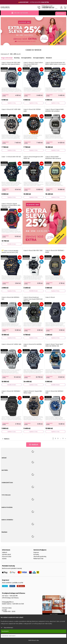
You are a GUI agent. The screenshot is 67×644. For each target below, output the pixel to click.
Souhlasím (5, 631)
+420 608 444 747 (48, 7)
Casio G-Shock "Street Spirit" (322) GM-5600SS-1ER (54, 345)
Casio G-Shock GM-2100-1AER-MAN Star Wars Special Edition (11, 63)
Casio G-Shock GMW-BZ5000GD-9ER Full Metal (53, 158)
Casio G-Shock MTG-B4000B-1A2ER (33, 345)
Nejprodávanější (7, 58)
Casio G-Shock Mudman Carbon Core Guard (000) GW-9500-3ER (33, 299)
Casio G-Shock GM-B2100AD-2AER (55, 392)
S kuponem (6, 95)
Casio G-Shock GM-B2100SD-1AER (11, 298)
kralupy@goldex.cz (8, 602)
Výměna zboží (6, 554)
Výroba (4, 559)
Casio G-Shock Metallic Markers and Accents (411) (10, 251)
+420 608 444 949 (18, 604)
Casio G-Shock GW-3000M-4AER (32, 110)
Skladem (49, 58)
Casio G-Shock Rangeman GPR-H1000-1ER (33, 158)
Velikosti (5, 552)
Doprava (36, 552)
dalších (34, 445)
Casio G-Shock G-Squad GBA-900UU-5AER (33, 392)
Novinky (17, 58)
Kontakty (36, 554)
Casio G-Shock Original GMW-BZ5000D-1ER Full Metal (55, 110)
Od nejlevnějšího (39, 58)
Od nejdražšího (26, 58)
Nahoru (6, 439)
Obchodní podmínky (40, 557)
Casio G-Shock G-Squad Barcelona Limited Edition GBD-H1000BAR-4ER (11, 205)
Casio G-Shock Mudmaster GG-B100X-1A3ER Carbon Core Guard (55, 63)
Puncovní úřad (7, 557)
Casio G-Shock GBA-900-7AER (33, 251)
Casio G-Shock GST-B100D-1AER (11, 344)
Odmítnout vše (34, 640)
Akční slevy (61, 13)
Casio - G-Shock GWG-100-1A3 (11, 157)
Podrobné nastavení (9, 636)
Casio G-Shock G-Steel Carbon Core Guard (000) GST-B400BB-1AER (33, 64)
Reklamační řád (38, 559)
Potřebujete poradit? (47, 6)
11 (63, 439)
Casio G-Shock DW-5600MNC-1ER (11, 392)
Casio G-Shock (50, 297)
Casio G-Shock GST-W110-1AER (11, 109)
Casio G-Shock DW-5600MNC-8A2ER (55, 251)
